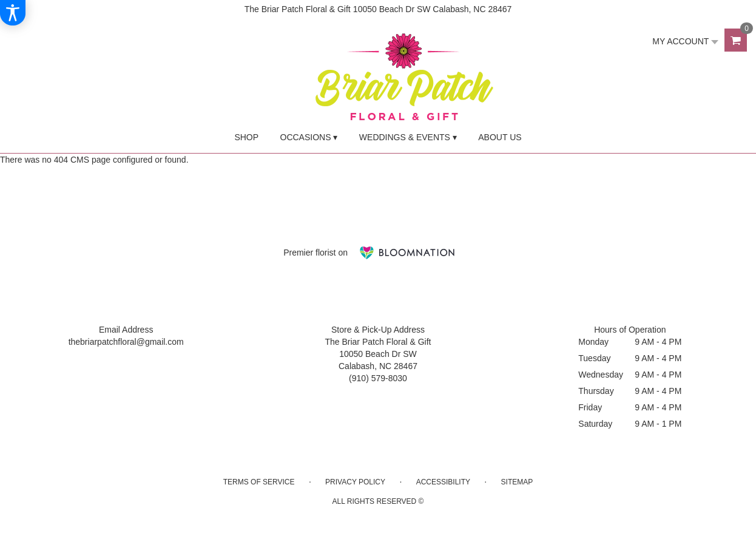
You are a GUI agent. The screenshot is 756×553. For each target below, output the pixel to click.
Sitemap (517, 482)
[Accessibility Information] (13, 13)
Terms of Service (259, 482)
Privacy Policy (355, 482)
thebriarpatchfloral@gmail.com (126, 342)
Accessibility (443, 482)
